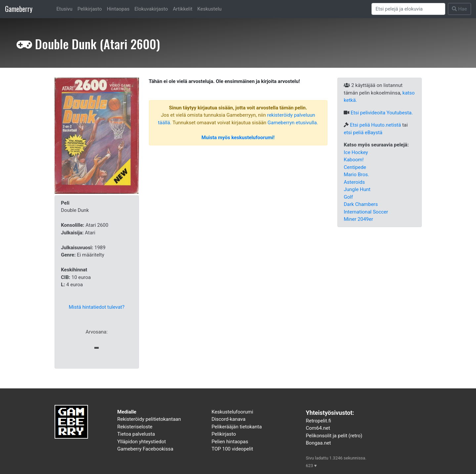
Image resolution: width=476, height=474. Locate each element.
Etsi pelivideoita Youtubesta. (382, 113)
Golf (348, 197)
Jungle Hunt (357, 189)
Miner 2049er (358, 219)
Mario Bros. (356, 175)
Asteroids (354, 182)
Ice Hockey (356, 152)
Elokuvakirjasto (151, 9)
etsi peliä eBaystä (363, 133)
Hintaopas (118, 9)
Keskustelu (210, 9)
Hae (459, 9)
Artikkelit (183, 9)
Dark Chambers (361, 204)
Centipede (355, 167)
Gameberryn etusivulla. (293, 123)
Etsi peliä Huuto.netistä (375, 125)
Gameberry (19, 9)
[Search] (409, 9)
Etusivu (65, 9)
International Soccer (366, 212)
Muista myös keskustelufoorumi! (238, 138)
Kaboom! (354, 160)
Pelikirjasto (90, 9)
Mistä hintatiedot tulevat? (97, 307)
